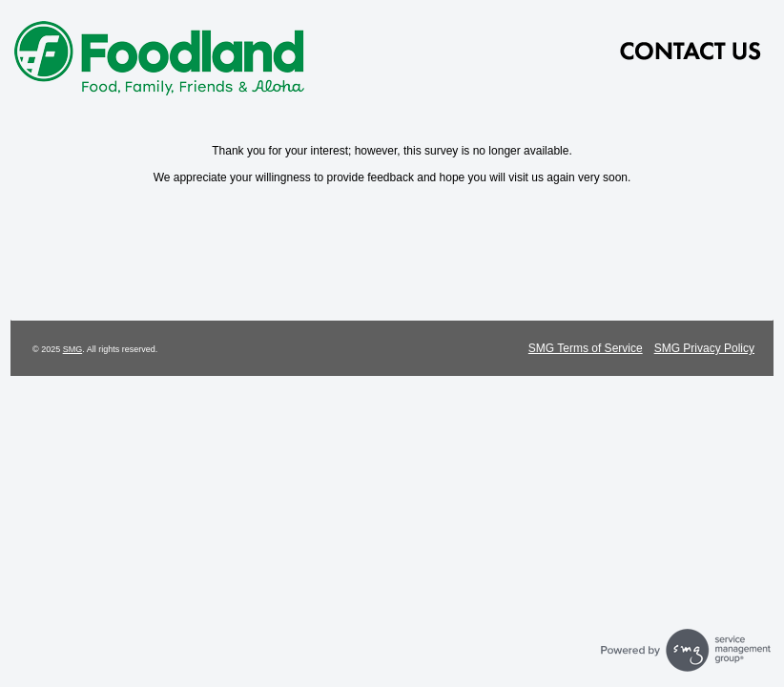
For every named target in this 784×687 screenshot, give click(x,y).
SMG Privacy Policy (704, 348)
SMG (73, 349)
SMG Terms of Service (586, 348)
